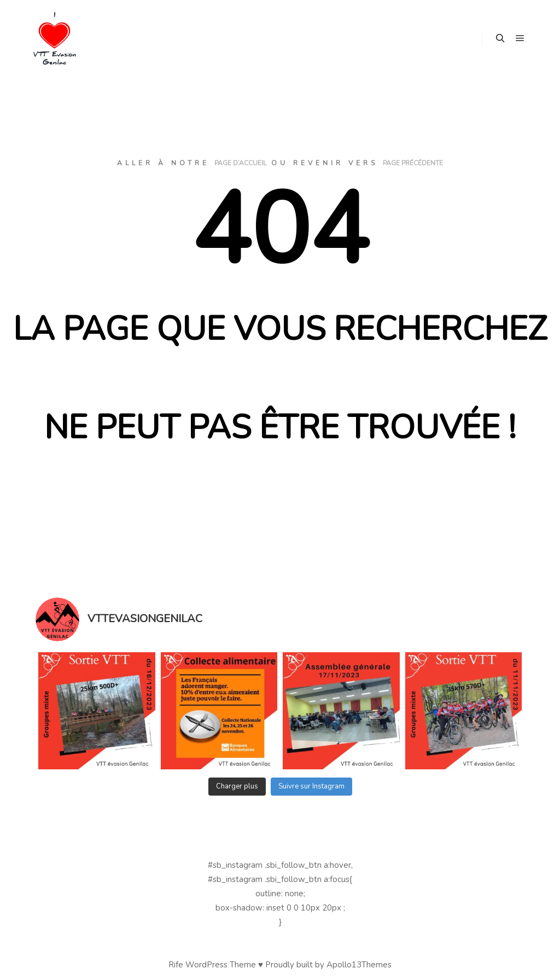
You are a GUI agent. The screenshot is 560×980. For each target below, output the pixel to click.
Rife (176, 965)
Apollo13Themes (359, 965)
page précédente (413, 163)
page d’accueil (240, 163)
